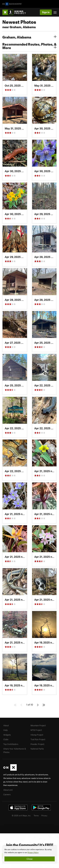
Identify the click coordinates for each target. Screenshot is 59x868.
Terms (36, 815)
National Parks (37, 749)
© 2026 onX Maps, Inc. (21, 815)
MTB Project (36, 730)
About (6, 725)
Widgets (7, 735)
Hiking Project (37, 735)
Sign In (46, 12)
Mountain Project (38, 725)
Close (30, 859)
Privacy (44, 815)
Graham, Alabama (29, 37)
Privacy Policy (33, 853)
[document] (29, 855)
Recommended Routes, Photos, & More (29, 46)
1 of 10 (30, 705)
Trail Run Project (38, 739)
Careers (7, 794)
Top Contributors (11, 744)
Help (5, 730)
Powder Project (37, 744)
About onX (8, 790)
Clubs (6, 739)
